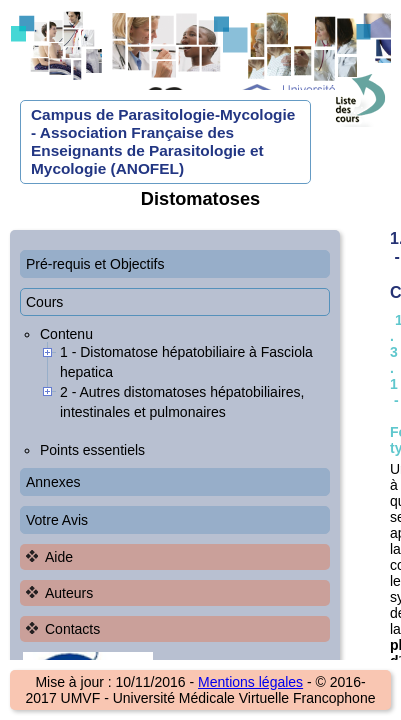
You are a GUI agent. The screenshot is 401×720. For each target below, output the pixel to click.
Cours (44, 302)
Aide (59, 557)
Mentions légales (250, 682)
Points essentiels (92, 450)
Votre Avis (57, 520)
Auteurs (69, 593)
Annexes (53, 482)
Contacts (72, 629)
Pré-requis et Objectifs (95, 264)
